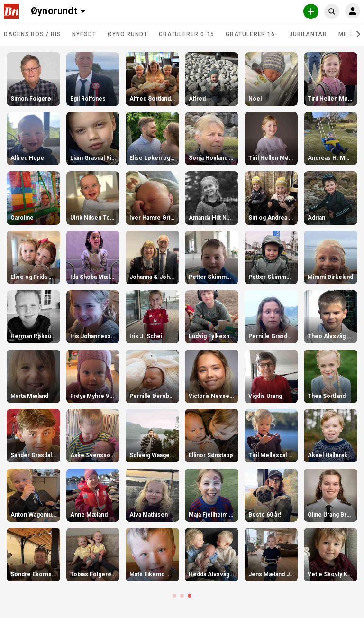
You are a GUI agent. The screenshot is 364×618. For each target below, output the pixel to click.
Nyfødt (84, 34)
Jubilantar (308, 34)
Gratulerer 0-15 (187, 34)
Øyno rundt (127, 34)
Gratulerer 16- (252, 34)
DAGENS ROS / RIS (32, 34)
